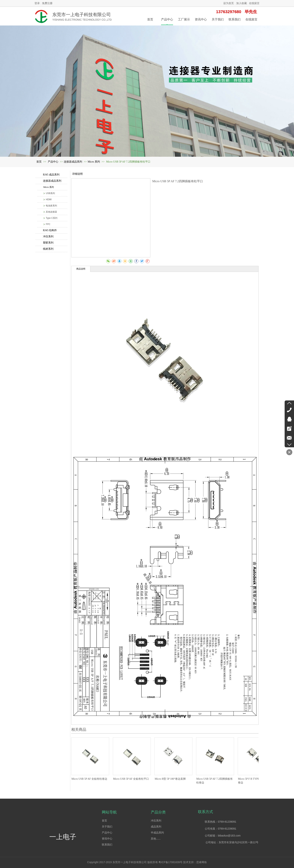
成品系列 (156, 827)
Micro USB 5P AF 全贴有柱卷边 (89, 779)
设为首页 (229, 3)
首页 (39, 162)
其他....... (156, 839)
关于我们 (107, 827)
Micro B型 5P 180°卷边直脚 (170, 779)
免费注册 (47, 3)
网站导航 (109, 812)
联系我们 (107, 845)
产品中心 (53, 162)
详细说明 (77, 174)
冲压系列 (156, 821)
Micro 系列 (94, 162)
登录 (37, 3)
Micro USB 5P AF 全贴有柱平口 (131, 779)
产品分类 (158, 812)
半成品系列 (157, 833)
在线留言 (254, 3)
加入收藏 (241, 3)
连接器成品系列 (73, 162)
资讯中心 (107, 839)
